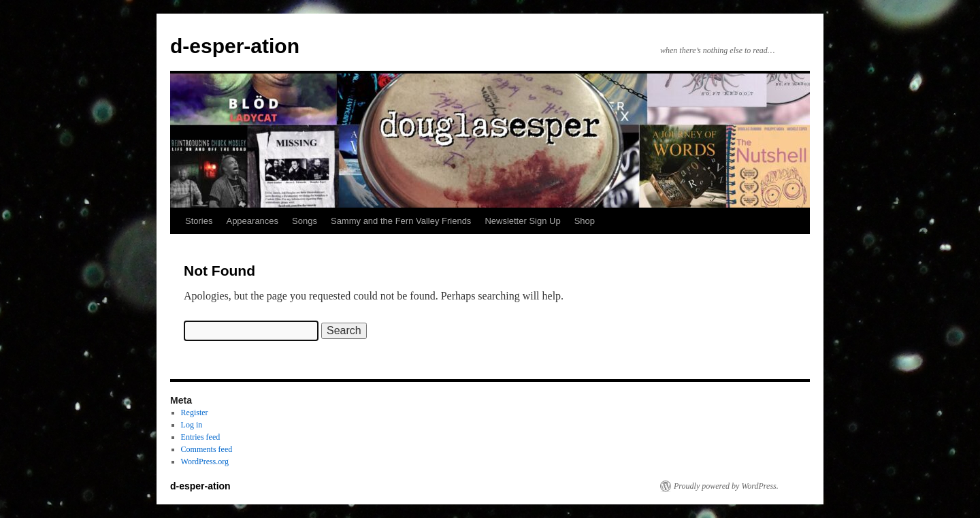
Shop (585, 221)
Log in (192, 425)
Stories (199, 221)
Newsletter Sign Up (522, 221)
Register (195, 412)
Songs (305, 221)
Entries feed (201, 437)
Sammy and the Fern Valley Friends (401, 221)
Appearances (252, 221)
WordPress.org (205, 462)
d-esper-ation (235, 46)
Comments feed (207, 449)
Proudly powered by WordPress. (726, 486)
